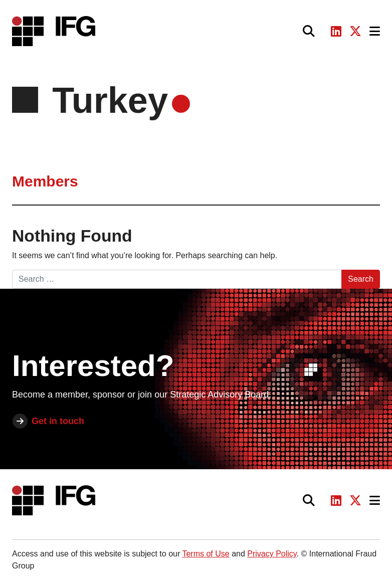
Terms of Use (206, 554)
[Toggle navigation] (375, 31)
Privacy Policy (272, 554)
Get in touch (58, 421)
